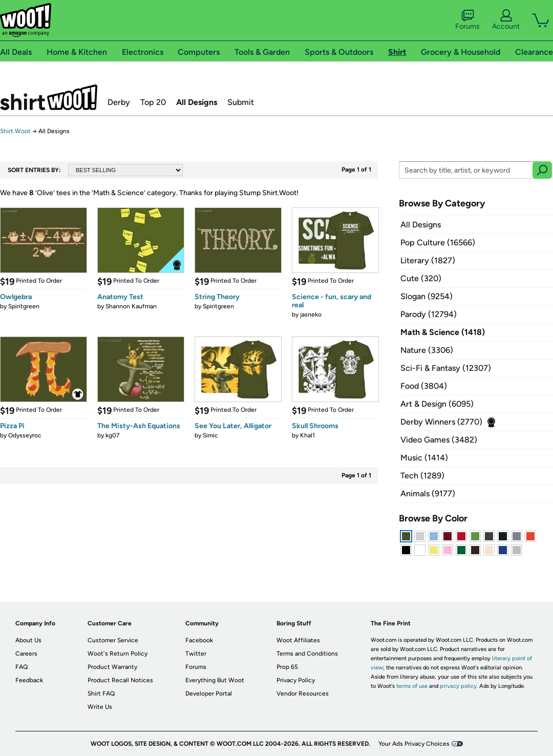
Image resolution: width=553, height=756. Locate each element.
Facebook (199, 640)
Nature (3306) (427, 350)
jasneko (311, 314)
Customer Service (113, 640)
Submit (241, 102)
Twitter (196, 654)
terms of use (412, 686)
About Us (28, 640)
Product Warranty (112, 667)
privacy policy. (459, 686)
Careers (26, 654)
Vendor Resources (303, 694)
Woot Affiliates (298, 640)
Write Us (100, 707)
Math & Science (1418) (443, 332)
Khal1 (307, 435)
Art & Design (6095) (437, 404)
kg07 (113, 435)
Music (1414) (424, 458)
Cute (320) (421, 278)
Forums (467, 20)
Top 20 (153, 102)
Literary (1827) (428, 260)
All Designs (197, 102)
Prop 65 (287, 667)
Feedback (29, 680)
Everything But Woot (215, 680)
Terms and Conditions (307, 654)
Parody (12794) (429, 314)
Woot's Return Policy (118, 654)
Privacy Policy (296, 680)
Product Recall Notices (120, 680)
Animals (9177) (428, 493)
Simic (210, 435)
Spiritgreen (24, 306)
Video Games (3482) (439, 440)
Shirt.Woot (49, 97)
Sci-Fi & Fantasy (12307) (446, 368)
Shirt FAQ (101, 694)
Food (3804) (424, 386)
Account (506, 20)
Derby (119, 102)
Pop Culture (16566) (438, 243)
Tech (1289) (422, 476)
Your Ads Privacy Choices (414, 744)
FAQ (22, 667)
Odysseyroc (25, 435)
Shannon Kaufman (131, 306)
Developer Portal (209, 694)
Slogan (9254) (427, 296)
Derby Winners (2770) (441, 422)
